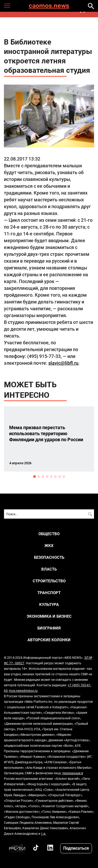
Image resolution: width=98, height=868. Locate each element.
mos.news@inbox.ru (23, 690)
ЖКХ (49, 546)
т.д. (44, 833)
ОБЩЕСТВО (49, 534)
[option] (49, 439)
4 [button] (47, 477)
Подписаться (76, 848)
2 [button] (39, 477)
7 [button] (60, 477)
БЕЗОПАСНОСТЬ (49, 557)
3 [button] (43, 477)
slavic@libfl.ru (63, 363)
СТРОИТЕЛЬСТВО (49, 581)
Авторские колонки (49, 640)
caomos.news (49, 6)
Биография (49, 628)
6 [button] (55, 477)
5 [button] (51, 477)
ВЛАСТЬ (49, 569)
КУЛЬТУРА (49, 604)
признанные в (73, 773)
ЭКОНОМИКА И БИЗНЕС (49, 616)
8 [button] (64, 477)
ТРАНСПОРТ (49, 593)
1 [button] (34, 477)
